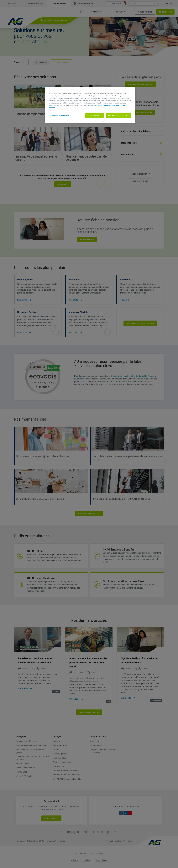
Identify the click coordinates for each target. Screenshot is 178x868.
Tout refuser (95, 115)
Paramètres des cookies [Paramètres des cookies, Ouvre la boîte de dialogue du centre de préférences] (59, 115)
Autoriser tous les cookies (119, 115)
